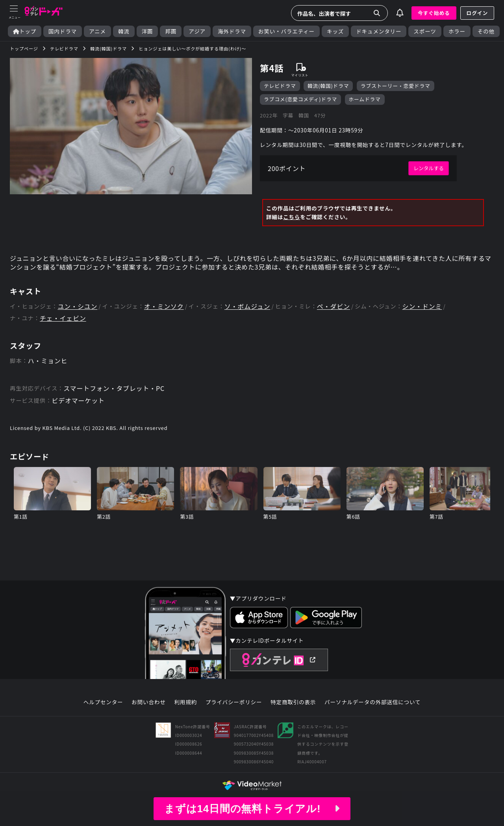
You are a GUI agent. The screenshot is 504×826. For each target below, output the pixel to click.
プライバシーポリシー (234, 702)
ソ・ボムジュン (247, 306)
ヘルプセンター (103, 702)
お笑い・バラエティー (286, 31)
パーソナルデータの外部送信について (372, 702)
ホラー (457, 31)
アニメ (97, 31)
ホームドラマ (365, 99)
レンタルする (429, 168)
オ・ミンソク (164, 306)
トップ (25, 31)
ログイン (477, 13)
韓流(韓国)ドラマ (328, 86)
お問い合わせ (148, 702)
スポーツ (425, 31)
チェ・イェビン (63, 318)
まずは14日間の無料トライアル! (252, 809)
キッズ (335, 31)
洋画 (147, 31)
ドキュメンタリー (379, 31)
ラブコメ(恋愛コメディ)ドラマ (300, 99)
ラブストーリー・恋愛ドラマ (396, 86)
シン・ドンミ (422, 306)
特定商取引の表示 (293, 702)
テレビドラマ (280, 86)
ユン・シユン (78, 306)
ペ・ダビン (334, 306)
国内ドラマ (63, 31)
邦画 (171, 31)
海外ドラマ (232, 31)
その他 (486, 31)
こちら (292, 217)
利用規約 (185, 702)
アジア (197, 31)
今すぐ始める (434, 13)
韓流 (124, 31)
